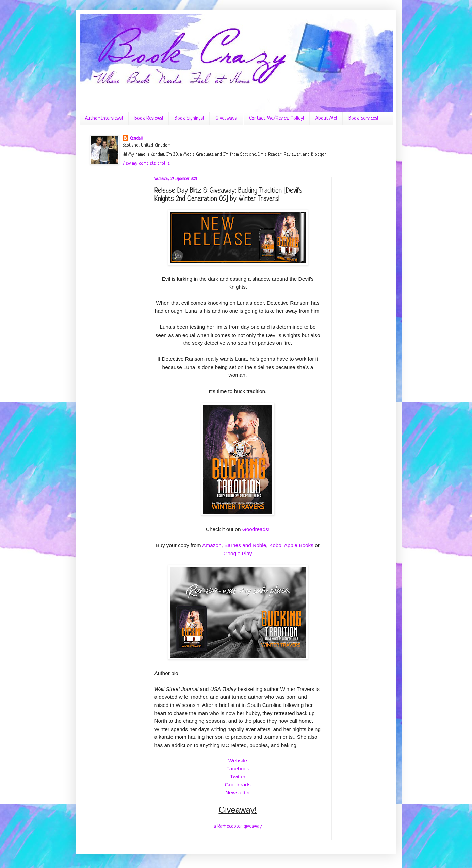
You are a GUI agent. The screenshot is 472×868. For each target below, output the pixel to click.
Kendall (136, 139)
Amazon (212, 545)
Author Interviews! (104, 118)
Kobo (275, 545)
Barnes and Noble (245, 545)
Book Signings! (189, 118)
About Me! (326, 118)
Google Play (238, 553)
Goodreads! (256, 529)
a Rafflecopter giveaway (238, 826)
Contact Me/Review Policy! (276, 118)
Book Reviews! (149, 118)
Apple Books (299, 545)
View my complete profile (146, 163)
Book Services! (363, 118)
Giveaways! (226, 118)
